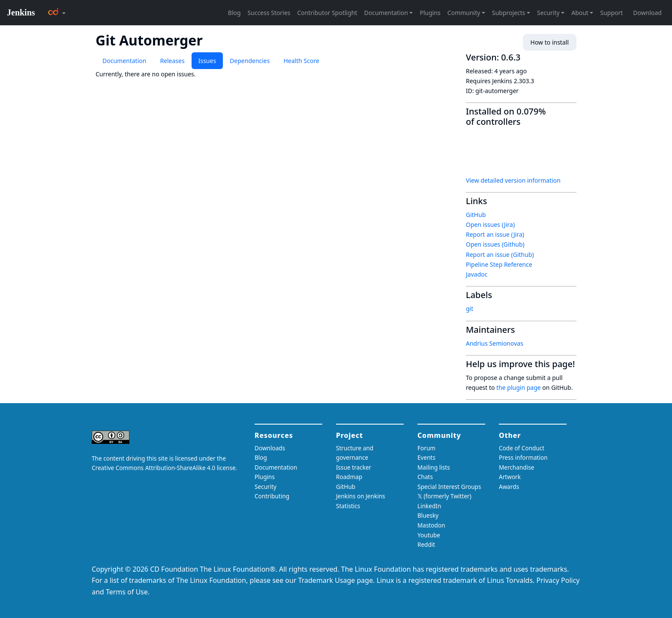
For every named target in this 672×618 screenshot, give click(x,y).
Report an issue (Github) (500, 255)
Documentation (124, 61)
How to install (550, 42)
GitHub (476, 215)
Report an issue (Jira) (495, 234)
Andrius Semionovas (495, 343)
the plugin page (519, 387)
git (469, 309)
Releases (172, 61)
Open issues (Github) (495, 244)
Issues (207, 61)
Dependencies (250, 61)
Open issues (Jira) (490, 225)
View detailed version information (513, 180)
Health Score (301, 61)
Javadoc (477, 274)
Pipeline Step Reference (499, 264)
